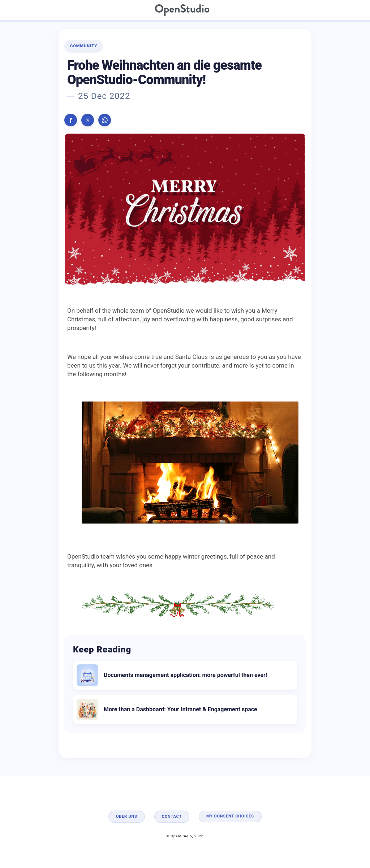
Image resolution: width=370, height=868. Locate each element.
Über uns (126, 817)
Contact (172, 817)
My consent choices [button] (230, 816)
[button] (71, 120)
